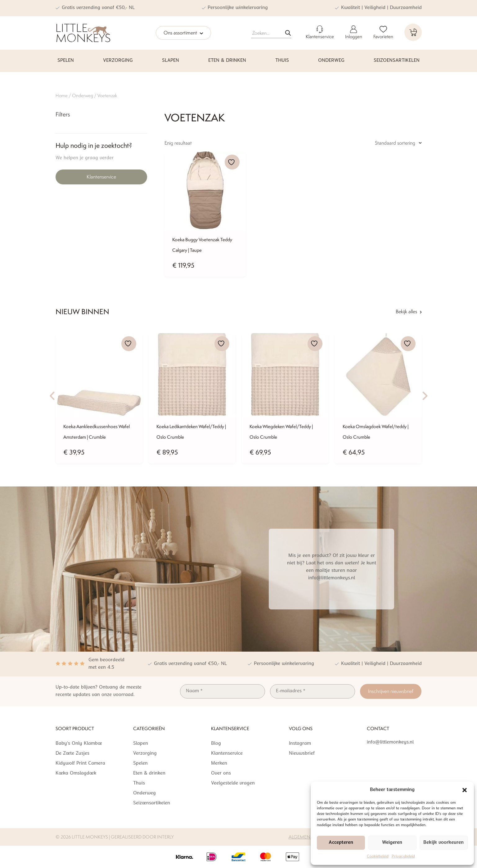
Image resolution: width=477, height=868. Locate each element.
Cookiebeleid (378, 857)
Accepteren (341, 843)
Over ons (221, 773)
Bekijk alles (409, 312)
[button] (465, 790)
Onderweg (331, 61)
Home (62, 95)
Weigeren (392, 843)
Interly (165, 837)
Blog (216, 744)
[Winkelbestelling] (383, 143)
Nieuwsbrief (302, 754)
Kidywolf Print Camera (80, 764)
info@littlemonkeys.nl (390, 742)
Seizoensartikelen (397, 61)
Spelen (66, 61)
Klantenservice (101, 177)
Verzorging (118, 61)
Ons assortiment (183, 33)
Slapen (171, 61)
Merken (219, 764)
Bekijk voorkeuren (443, 843)
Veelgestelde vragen (233, 783)
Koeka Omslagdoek (76, 773)
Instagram (300, 744)
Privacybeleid (403, 857)
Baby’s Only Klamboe (79, 744)
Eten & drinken (227, 61)
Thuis (282, 61)
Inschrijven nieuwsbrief (391, 691)
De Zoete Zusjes (72, 754)
